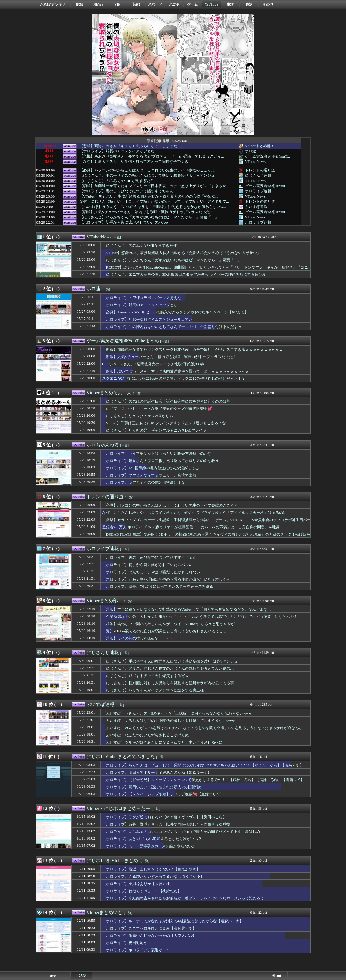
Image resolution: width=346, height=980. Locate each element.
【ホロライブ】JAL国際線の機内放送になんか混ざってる (151, 468)
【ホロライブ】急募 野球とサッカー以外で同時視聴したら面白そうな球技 (166, 824)
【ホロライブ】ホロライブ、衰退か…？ (136, 950)
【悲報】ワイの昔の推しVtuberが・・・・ (138, 638)
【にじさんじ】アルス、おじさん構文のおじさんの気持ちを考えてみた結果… (168, 668)
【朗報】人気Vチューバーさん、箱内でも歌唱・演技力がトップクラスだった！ (147, 212)
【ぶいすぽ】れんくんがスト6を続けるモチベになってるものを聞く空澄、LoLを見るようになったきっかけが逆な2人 (202, 728)
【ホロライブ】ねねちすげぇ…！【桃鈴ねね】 (142, 891)
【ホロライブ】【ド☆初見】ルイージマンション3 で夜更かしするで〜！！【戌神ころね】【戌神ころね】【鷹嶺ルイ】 (203, 780)
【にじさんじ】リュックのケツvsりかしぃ (138, 416)
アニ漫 (174, 4)
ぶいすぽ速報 (256, 207)
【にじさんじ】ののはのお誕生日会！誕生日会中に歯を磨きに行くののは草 (166, 401)
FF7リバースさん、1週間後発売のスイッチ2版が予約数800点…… (157, 364)
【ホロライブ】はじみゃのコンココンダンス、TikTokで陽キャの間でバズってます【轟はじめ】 (183, 832)
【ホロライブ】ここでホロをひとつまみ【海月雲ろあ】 (149, 928)
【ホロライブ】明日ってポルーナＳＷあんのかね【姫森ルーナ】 (157, 772)
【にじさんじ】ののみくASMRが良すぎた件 (117, 181)
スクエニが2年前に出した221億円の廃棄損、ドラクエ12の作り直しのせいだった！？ (174, 378)
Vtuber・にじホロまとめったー (118, 808)
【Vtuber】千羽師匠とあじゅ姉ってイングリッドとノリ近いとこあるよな (164, 423)
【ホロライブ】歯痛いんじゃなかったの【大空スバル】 (149, 936)
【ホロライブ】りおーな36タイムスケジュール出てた (147, 319)
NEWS (98, 4)
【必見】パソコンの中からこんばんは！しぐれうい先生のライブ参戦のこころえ (147, 170)
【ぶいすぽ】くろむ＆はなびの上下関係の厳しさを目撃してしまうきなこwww (169, 721)
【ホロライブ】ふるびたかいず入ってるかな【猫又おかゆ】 (153, 876)
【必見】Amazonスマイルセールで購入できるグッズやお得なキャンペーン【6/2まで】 (175, 312)
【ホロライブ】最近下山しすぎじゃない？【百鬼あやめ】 (151, 869)
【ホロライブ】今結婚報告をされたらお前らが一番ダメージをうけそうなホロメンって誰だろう (183, 898)
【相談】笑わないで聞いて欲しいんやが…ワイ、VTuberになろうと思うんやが (168, 624)
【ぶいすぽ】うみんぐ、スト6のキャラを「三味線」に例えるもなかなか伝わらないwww (177, 713)
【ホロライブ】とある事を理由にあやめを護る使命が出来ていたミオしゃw (166, 579)
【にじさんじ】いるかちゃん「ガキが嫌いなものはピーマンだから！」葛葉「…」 (149, 217)
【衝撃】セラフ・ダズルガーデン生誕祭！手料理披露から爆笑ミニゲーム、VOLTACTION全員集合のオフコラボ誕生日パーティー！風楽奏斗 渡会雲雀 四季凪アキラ (207, 523)
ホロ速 (251, 151)
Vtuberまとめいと (105, 912)
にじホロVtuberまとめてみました (121, 757)
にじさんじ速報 (258, 175)
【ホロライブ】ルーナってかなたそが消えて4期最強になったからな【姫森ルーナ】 (173, 921)
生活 (230, 4)
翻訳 (249, 4)
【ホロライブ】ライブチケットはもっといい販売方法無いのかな (157, 453)
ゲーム (193, 4)
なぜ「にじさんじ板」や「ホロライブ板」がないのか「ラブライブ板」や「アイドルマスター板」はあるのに (194, 513)
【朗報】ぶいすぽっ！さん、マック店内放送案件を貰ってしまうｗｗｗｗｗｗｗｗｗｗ (176, 371)
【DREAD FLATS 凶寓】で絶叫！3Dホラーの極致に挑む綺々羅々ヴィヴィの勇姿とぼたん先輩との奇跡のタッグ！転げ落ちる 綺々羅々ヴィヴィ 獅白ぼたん (206, 537)
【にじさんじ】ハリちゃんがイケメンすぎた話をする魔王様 (153, 690)
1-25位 (81, 976)
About (277, 976)
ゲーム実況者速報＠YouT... (268, 156)
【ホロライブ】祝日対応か (125, 943)
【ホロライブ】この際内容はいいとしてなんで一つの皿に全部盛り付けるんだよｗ (172, 327)
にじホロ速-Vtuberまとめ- (113, 861)
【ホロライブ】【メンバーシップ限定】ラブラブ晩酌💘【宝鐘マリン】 (163, 794)
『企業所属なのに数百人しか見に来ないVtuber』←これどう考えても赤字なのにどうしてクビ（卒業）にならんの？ (200, 617)
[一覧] (117, 237)
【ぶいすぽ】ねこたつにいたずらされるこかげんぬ (145, 735)
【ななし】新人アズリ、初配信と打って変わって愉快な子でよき (134, 162)
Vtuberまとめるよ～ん (109, 393)
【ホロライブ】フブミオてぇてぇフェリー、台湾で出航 (149, 475)
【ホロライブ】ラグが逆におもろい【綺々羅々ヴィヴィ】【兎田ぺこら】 (164, 817)
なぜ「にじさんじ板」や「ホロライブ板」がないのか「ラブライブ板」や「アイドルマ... (154, 202)
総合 (80, 4)
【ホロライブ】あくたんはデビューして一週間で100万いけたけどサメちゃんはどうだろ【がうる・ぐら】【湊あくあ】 (203, 765)
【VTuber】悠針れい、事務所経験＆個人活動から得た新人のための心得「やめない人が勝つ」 (182, 253)
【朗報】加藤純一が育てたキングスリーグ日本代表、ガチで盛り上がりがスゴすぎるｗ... (154, 186)
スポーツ (155, 4)
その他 (268, 4)
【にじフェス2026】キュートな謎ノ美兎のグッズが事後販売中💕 (158, 409)
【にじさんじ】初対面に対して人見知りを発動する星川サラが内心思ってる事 (168, 683)
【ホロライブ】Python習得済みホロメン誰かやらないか (149, 846)
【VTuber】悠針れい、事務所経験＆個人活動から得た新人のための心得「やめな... (149, 196)
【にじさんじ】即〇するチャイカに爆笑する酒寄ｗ (145, 676)
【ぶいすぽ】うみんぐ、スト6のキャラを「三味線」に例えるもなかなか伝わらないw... (153, 207)
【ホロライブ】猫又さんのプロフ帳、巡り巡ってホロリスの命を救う (161, 461)
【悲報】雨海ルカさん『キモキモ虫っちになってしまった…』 (132, 146)
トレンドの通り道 (260, 170)
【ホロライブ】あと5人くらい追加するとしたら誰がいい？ (152, 839)
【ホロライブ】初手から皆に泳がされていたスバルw (124, 222)
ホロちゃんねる (103, 445)
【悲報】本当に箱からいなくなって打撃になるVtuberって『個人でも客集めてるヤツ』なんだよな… (187, 609)
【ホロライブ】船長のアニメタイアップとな (117, 151)
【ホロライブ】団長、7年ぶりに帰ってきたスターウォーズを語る (158, 586)
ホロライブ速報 (258, 191)
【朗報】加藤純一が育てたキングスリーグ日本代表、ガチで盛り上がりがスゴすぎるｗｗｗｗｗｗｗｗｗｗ (193, 350)
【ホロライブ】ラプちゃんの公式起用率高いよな (144, 482)
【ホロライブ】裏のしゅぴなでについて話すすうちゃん (126, 191)
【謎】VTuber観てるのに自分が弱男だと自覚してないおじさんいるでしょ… (166, 631)
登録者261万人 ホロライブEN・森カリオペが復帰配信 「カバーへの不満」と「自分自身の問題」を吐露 (191, 527)
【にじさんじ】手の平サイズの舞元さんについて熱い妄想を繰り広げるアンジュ (147, 176)
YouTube (211, 4)
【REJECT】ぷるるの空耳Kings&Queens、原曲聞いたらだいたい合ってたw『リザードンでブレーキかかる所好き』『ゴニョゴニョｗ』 (205, 270)
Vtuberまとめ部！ (260, 146)
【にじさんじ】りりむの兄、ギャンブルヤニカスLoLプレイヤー (156, 430)
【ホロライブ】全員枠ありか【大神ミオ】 (138, 884)
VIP (117, 4)
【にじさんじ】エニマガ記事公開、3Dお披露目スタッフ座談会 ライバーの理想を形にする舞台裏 (184, 274)
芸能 (136, 4)
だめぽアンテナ (53, 4)
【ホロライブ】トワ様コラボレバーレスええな (142, 298)
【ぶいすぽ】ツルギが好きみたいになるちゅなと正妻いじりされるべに (162, 742)
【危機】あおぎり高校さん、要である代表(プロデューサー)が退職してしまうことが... (152, 156)
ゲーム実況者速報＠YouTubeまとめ (123, 341)
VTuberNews (255, 161)
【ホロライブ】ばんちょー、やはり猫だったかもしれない (151, 572)
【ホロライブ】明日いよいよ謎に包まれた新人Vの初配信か (153, 787)
